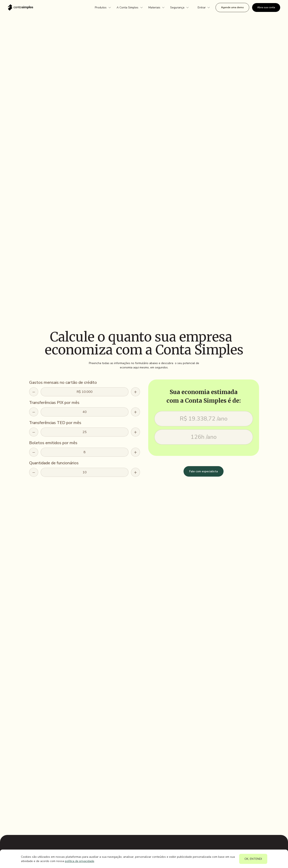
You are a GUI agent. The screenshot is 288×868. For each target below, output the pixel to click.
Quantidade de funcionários (54, 463)
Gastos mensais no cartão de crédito (63, 382)
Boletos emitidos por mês (53, 443)
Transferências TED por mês (55, 423)
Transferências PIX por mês (54, 403)
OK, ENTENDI (253, 859)
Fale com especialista (204, 471)
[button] (103, 8)
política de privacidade (80, 861)
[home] (20, 7)
